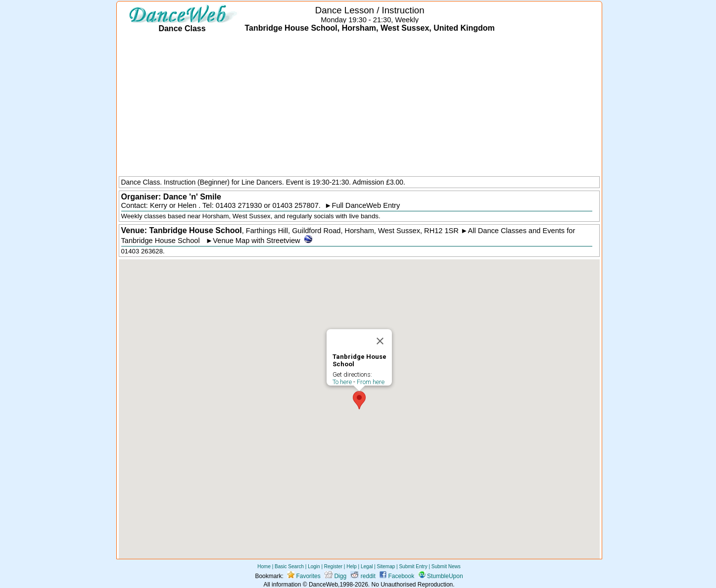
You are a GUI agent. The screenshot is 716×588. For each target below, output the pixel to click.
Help (352, 566)
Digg (335, 576)
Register (333, 566)
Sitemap (386, 566)
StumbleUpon (441, 576)
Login (314, 566)
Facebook (397, 576)
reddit (363, 576)
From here (371, 382)
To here (342, 382)
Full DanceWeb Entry (366, 205)
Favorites (304, 576)
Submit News (446, 566)
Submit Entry (413, 566)
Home (264, 566)
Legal (367, 566)
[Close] (380, 341)
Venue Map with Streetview (256, 241)
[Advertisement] (359, 105)
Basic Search (289, 566)
